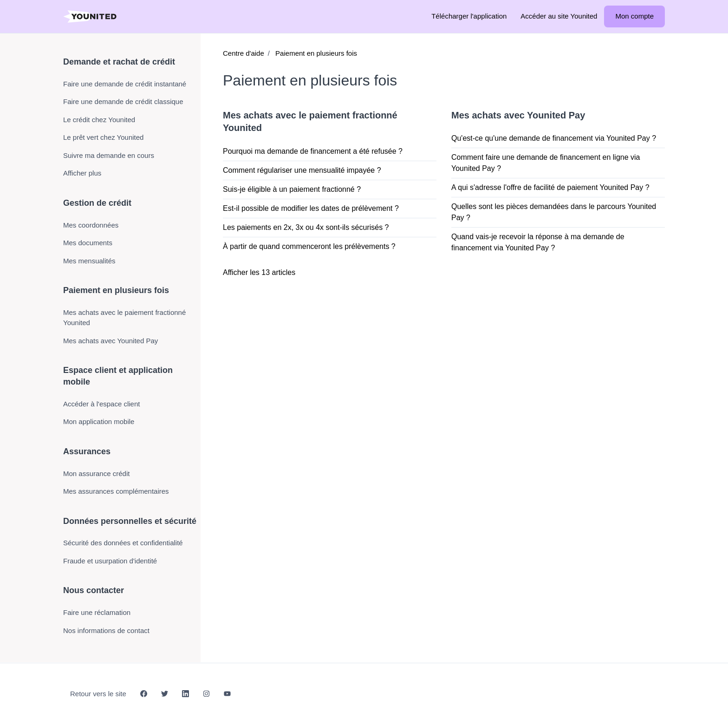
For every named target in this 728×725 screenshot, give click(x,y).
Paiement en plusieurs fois (316, 53)
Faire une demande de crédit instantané (125, 84)
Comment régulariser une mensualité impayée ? (302, 170)
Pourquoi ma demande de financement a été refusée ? (313, 151)
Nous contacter (94, 590)
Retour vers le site (98, 694)
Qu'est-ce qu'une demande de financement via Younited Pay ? (554, 138)
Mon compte (634, 16)
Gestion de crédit (97, 203)
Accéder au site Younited (559, 16)
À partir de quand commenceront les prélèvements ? (309, 246)
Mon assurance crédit (96, 474)
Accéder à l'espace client (101, 404)
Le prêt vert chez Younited (103, 137)
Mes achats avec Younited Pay (518, 115)
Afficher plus (82, 173)
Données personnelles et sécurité (130, 521)
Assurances (87, 451)
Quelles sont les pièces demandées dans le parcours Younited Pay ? (554, 212)
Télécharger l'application (469, 16)
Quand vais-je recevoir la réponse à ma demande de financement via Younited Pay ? (538, 242)
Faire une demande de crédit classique (123, 101)
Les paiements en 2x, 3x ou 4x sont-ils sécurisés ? (306, 227)
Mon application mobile (99, 421)
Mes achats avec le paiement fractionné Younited (124, 318)
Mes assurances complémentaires (116, 491)
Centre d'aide (244, 53)
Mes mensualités (89, 261)
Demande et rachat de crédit (119, 62)
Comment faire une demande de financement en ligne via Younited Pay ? (546, 163)
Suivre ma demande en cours (109, 155)
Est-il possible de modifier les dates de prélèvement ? (311, 208)
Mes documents (88, 243)
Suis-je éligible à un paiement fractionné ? (292, 189)
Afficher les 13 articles (259, 272)
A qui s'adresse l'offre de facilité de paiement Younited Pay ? (550, 187)
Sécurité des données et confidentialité (123, 543)
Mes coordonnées (91, 225)
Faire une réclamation (97, 612)
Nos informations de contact (106, 630)
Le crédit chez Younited (99, 120)
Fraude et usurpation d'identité (110, 561)
